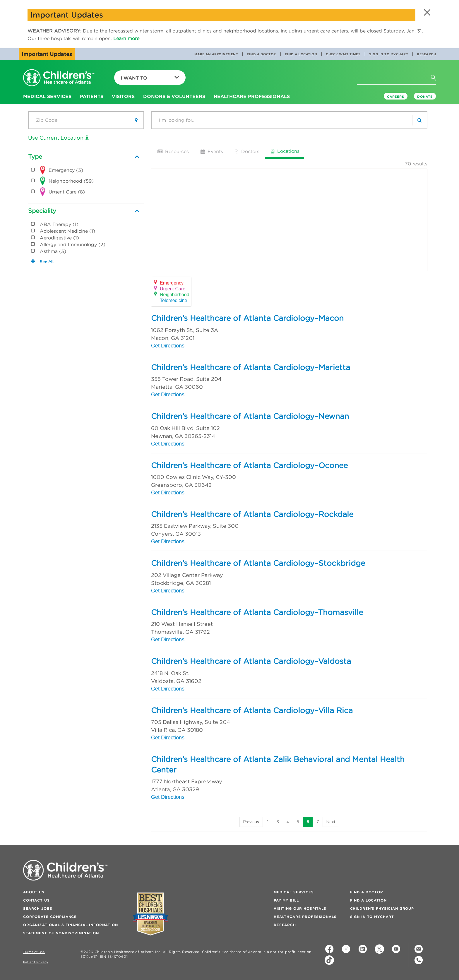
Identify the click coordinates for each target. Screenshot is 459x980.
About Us (34, 892)
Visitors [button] (123, 96)
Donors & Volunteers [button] (174, 96)
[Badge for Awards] (150, 914)
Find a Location (301, 54)
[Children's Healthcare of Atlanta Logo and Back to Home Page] (59, 78)
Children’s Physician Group (382, 908)
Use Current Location (59, 138)
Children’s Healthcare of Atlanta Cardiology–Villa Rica (252, 710)
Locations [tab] (285, 151)
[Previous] (251, 822)
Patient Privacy (36, 962)
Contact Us (36, 900)
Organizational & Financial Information (71, 925)
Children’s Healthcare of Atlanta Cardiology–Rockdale (252, 514)
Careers (396, 97)
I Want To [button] (150, 78)
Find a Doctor (261, 54)
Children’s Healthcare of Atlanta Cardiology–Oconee (249, 465)
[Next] (331, 822)
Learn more (126, 38)
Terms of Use (34, 952)
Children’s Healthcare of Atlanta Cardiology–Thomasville (257, 612)
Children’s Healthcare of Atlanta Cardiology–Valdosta (251, 661)
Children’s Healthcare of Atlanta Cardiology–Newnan (250, 416)
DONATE (425, 97)
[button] (426, 12)
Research (426, 54)
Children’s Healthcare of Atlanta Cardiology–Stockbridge (258, 563)
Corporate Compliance (50, 917)
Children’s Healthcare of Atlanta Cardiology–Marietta (251, 367)
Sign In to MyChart (389, 54)
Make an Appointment (216, 54)
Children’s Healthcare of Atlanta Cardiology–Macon (247, 318)
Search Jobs (38, 908)
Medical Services (294, 892)
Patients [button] (92, 96)
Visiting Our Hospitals (300, 908)
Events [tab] (211, 151)
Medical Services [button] (47, 96)
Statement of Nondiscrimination (61, 933)
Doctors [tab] (246, 151)
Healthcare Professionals (305, 917)
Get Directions (168, 346)
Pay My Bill (286, 900)
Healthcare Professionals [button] (252, 96)
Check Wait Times (343, 54)
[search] (419, 120)
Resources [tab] (172, 151)
